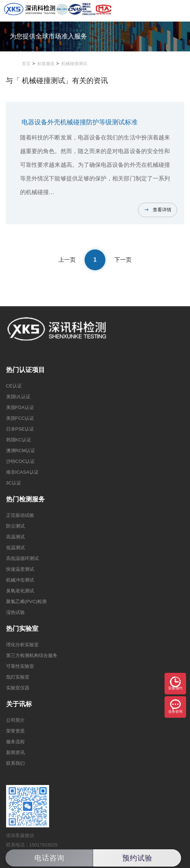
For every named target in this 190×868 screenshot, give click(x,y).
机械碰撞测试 (74, 64)
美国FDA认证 (20, 407)
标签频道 (46, 64)
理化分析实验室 (22, 645)
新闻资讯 (15, 752)
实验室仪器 (18, 688)
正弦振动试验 (20, 515)
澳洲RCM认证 (21, 451)
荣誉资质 (15, 731)
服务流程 (15, 742)
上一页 (67, 260)
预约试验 (137, 858)
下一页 (123, 260)
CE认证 (14, 386)
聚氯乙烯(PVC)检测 (26, 601)
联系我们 (15, 763)
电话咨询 (49, 858)
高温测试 (15, 537)
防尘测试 (15, 526)
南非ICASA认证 (22, 472)
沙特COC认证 (21, 461)
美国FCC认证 (20, 418)
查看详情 (162, 210)
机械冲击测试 (20, 580)
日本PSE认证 (20, 429)
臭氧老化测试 (20, 591)
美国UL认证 (18, 397)
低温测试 (15, 548)
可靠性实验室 (20, 666)
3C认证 (14, 483)
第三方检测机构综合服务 (32, 655)
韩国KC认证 (19, 440)
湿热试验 (15, 612)
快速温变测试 (20, 569)
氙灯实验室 (18, 677)
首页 (26, 64)
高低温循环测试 (22, 558)
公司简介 (15, 720)
